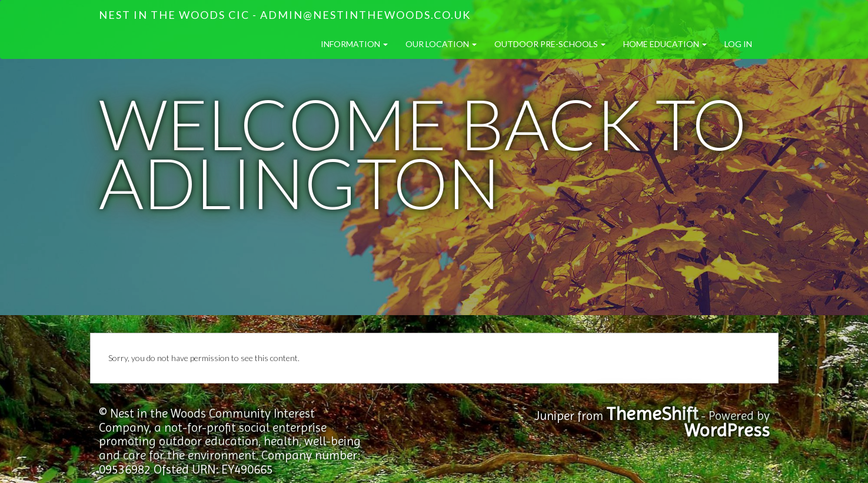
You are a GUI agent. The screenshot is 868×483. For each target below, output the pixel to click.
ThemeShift (652, 414)
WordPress (727, 430)
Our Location (441, 44)
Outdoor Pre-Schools (550, 44)
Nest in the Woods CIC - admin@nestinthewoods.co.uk (285, 15)
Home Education (665, 44)
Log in (738, 44)
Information (354, 44)
